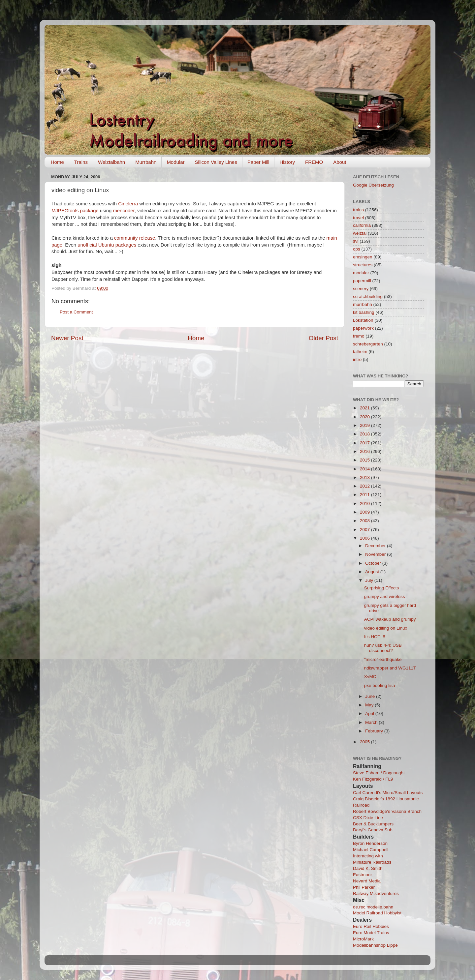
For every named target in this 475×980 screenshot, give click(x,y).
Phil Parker (364, 887)
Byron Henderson (370, 843)
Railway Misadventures (376, 893)
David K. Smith (368, 868)
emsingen (363, 257)
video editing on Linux (386, 628)
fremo (359, 336)
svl (356, 241)
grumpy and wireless (385, 596)
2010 (365, 504)
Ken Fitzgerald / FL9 (373, 779)
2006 (365, 538)
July (370, 580)
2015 (365, 460)
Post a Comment (76, 312)
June (371, 696)
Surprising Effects (382, 588)
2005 (365, 742)
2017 (365, 443)
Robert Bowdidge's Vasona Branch (387, 811)
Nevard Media (367, 881)
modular (361, 273)
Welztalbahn (111, 162)
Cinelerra (128, 204)
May (370, 705)
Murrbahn (146, 162)
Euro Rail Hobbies (371, 926)
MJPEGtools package (75, 211)
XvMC (370, 677)
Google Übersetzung (373, 185)
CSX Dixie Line (368, 818)
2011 (365, 495)
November (376, 554)
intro (357, 359)
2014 (365, 469)
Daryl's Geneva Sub (373, 830)
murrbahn (363, 304)
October (374, 563)
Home (57, 162)
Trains (81, 162)
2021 (365, 408)
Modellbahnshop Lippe (375, 945)
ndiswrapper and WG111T (390, 668)
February (375, 731)
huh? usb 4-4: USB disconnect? (383, 648)
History (287, 162)
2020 (365, 417)
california (362, 225)
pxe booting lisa (380, 685)
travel (358, 218)
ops (357, 249)
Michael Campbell (371, 850)
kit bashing (364, 312)
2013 (365, 477)
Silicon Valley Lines (216, 162)
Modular (175, 162)
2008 (365, 521)
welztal (360, 233)
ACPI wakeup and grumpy (390, 619)
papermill (362, 281)
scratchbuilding (368, 297)
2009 (365, 512)
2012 (365, 486)
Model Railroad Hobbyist (377, 913)
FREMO (314, 162)
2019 (365, 425)
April (370, 713)
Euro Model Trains (371, 933)
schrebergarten (368, 344)
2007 (365, 530)
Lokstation (363, 320)
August (373, 572)
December (376, 546)
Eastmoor (363, 875)
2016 (365, 451)
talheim (360, 352)
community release (135, 238)
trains (358, 210)
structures (363, 265)
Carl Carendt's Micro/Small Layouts (388, 793)
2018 (365, 434)
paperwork (363, 328)
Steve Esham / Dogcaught (379, 773)
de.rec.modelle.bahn (373, 907)
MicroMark (363, 939)
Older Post (323, 338)
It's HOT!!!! (375, 637)
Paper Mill (258, 162)
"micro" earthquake (383, 659)
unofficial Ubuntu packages (107, 245)
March (372, 722)
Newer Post (67, 338)
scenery (361, 289)
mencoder (124, 211)
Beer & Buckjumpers (373, 824)
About (340, 162)
